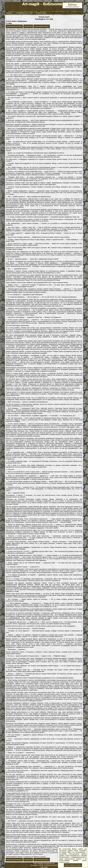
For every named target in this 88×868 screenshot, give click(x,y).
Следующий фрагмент (42, 26)
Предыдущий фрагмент (14, 26)
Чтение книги (41, 13)
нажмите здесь (64, 862)
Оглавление (28, 26)
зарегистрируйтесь (74, 7)
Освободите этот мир (24, 13)
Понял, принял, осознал (73, 865)
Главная (9, 13)
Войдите (72, 4)
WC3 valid (44, 867)
